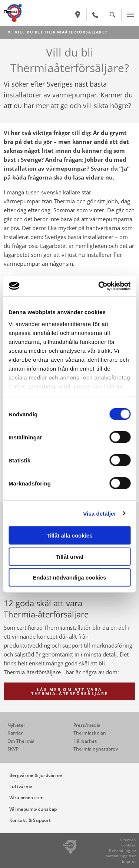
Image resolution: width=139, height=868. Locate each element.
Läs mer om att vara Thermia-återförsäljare (70, 691)
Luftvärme (21, 786)
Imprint (129, 861)
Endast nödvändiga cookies (69, 577)
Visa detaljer (100, 513)
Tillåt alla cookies (70, 535)
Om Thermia (21, 741)
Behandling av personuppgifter (121, 853)
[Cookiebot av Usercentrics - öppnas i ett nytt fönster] (99, 286)
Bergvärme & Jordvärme (36, 775)
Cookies (128, 845)
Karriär (15, 733)
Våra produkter (26, 798)
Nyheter (16, 725)
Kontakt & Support (30, 820)
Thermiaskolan (90, 733)
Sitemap (128, 840)
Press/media (87, 725)
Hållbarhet (85, 741)
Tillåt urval (69, 556)
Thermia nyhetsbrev (96, 749)
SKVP (13, 749)
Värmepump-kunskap (33, 809)
